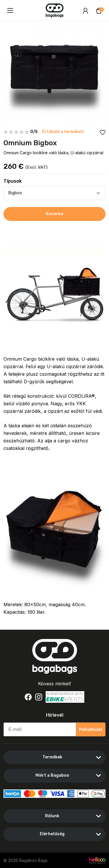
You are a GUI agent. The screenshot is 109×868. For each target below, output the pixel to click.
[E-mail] (40, 729)
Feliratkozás (91, 729)
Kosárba (55, 214)
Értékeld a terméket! (63, 132)
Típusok (13, 181)
